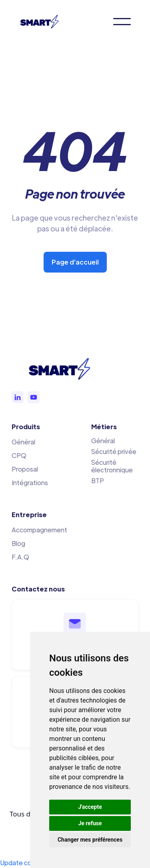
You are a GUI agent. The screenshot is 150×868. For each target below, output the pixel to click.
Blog (18, 543)
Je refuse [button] (90, 823)
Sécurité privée (114, 451)
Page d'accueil (75, 262)
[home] (43, 22)
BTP (98, 481)
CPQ (19, 455)
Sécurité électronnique (112, 466)
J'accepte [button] (90, 807)
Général (23, 442)
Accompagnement (39, 530)
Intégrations (30, 483)
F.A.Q (20, 557)
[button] (122, 22)
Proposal (25, 469)
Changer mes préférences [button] (90, 840)
